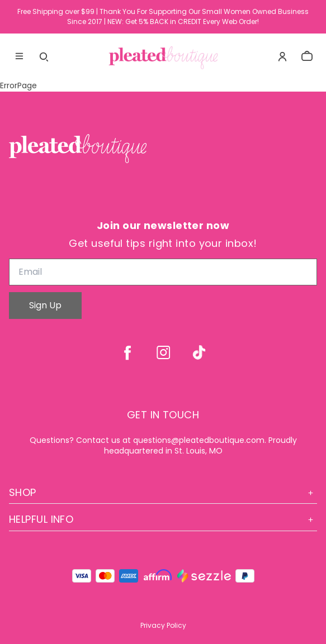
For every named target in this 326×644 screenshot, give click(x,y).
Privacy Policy (163, 625)
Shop (163, 492)
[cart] (307, 56)
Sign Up (45, 305)
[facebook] (127, 352)
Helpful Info (163, 519)
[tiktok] (199, 352)
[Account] (282, 56)
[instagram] (163, 352)
